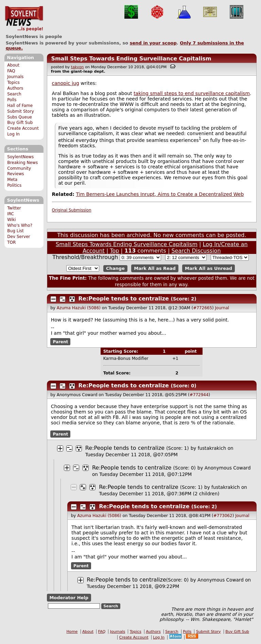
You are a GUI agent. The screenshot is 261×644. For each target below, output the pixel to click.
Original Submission (72, 210)
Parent (60, 342)
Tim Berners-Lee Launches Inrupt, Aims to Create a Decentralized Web (160, 194)
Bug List (15, 231)
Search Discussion (196, 251)
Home (72, 632)
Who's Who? (20, 225)
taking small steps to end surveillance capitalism (192, 93)
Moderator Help (69, 598)
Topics (13, 82)
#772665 (203, 308)
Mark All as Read (155, 268)
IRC (11, 214)
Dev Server (19, 237)
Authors (15, 88)
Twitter (14, 208)
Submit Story (21, 111)
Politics (14, 185)
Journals (15, 77)
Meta (12, 180)
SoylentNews (24, 19)
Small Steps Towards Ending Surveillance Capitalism (131, 59)
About (13, 65)
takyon (77, 67)
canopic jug (66, 83)
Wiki (11, 220)
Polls (12, 100)
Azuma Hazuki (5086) (79, 308)
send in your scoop (153, 43)
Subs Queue (20, 117)
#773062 (223, 516)
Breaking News (22, 163)
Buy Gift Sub (20, 123)
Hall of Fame (20, 106)
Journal (222, 308)
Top (114, 251)
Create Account (23, 128)
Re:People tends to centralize (124, 299)
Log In (13, 134)
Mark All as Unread (208, 268)
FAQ (11, 71)
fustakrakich (212, 448)
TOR (11, 242)
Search (14, 94)
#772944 (199, 395)
